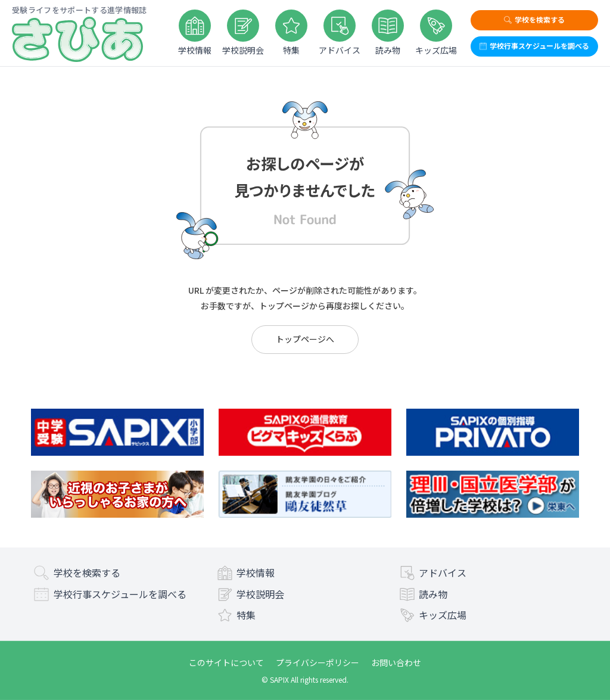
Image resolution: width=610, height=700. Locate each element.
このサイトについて (226, 662)
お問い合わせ (396, 662)
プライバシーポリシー (318, 662)
